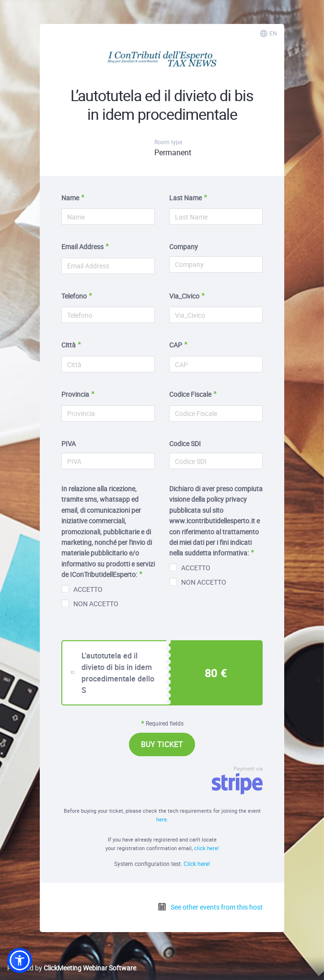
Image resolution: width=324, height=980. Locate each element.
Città (69, 345)
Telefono (74, 296)
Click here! (197, 864)
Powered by (72, 968)
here (162, 819)
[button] (20, 960)
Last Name (185, 198)
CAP (176, 345)
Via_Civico (184, 296)
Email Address (82, 247)
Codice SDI (185, 444)
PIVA (69, 444)
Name (70, 198)
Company (184, 247)
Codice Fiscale (190, 394)
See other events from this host (210, 907)
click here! (207, 848)
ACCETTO (82, 589)
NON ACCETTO (90, 604)
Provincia (75, 394)
